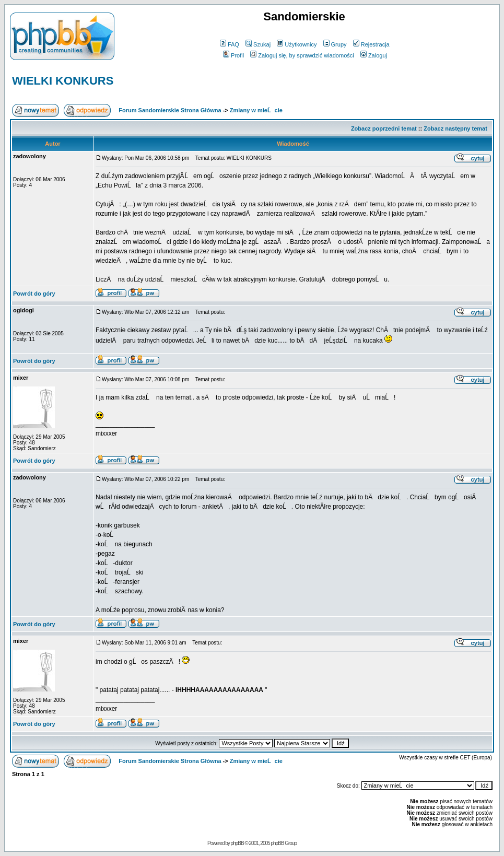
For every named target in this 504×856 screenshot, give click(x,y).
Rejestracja (371, 44)
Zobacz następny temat (455, 128)
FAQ (230, 44)
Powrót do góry (34, 294)
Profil (233, 55)
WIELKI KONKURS (63, 81)
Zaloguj (374, 55)
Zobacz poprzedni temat (384, 128)
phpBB (237, 843)
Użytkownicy (297, 44)
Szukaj (258, 44)
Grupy (335, 44)
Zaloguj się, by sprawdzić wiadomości (302, 55)
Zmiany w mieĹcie (256, 110)
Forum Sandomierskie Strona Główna (170, 110)
